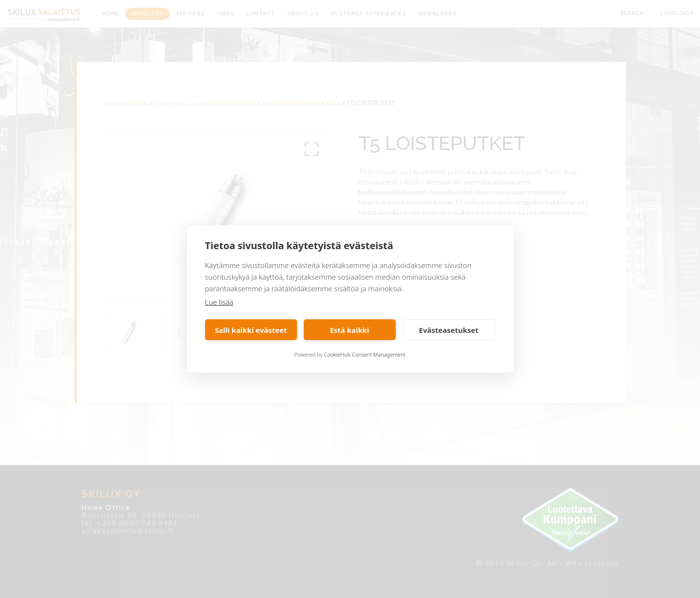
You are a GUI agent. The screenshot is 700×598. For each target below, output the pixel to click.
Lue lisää (219, 302)
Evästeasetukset (449, 330)
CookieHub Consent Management (365, 354)
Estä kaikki (350, 330)
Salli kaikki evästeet (251, 330)
